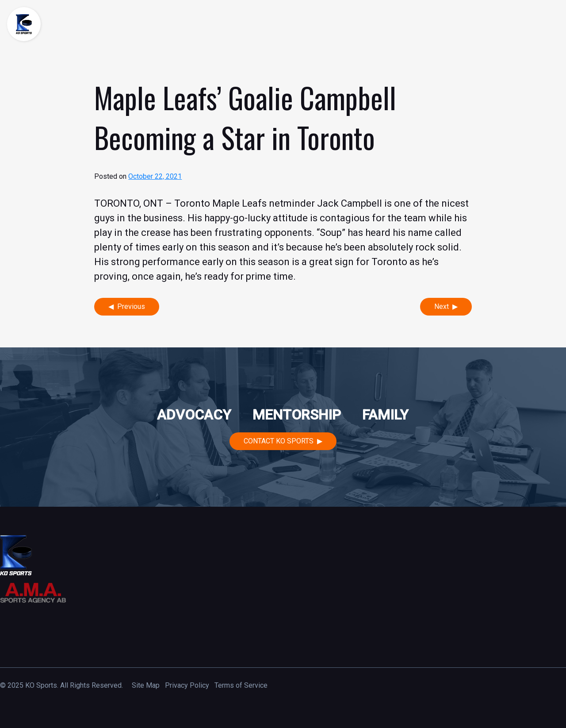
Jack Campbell (350, 203)
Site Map (146, 685)
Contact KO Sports (279, 441)
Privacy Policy (187, 685)
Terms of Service (241, 685)
